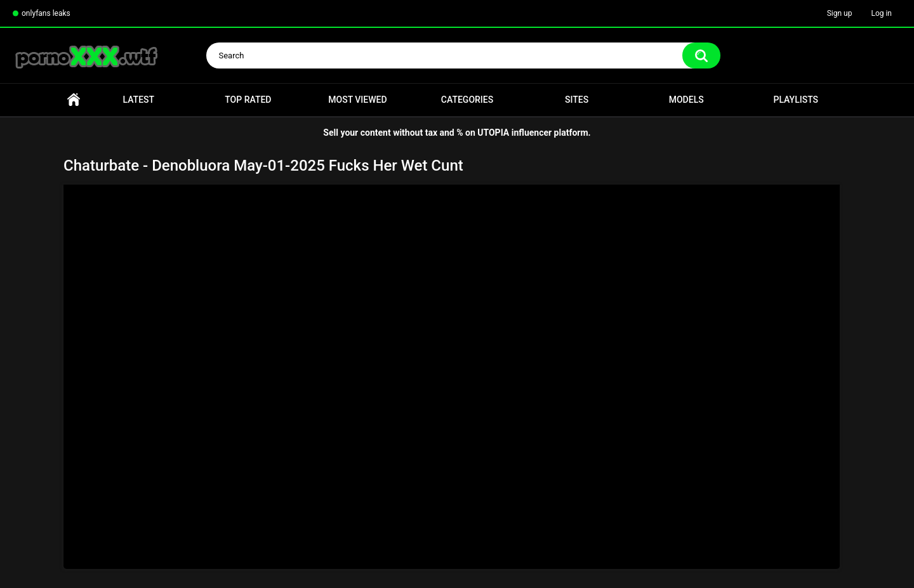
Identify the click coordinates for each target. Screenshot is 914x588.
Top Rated (248, 100)
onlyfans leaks (46, 13)
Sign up (840, 13)
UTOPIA (493, 133)
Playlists (796, 100)
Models (686, 100)
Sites (577, 100)
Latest (139, 100)
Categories (467, 100)
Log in (881, 13)
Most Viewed (357, 100)
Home (74, 100)
